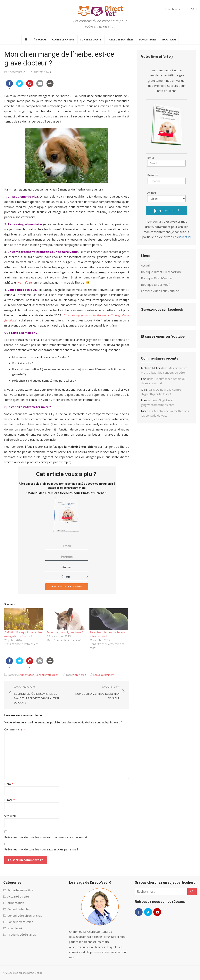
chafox (38, 72)
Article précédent (38, 695)
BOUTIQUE (169, 39)
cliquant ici (184, 237)
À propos (40, 39)
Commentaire (15, 729)
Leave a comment (104, 675)
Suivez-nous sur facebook (162, 309)
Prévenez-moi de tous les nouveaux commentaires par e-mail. (46, 837)
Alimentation (27, 675)
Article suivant (95, 693)
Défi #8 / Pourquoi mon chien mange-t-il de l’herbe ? (23, 634)
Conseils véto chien (47, 675)
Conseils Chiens (63, 39)
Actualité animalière (20, 890)
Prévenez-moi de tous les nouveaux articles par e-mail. (41, 849)
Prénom (153, 175)
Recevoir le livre (67, 587)
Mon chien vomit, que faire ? (65, 632)
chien (75, 675)
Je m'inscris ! (166, 210)
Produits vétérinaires (22, 934)
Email (151, 158)
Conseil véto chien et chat (25, 916)
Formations (148, 39)
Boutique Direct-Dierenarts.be (161, 272)
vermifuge (25, 282)
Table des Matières (120, 39)
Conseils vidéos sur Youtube (160, 291)
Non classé (15, 928)
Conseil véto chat (19, 909)
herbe (83, 675)
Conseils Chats (91, 39)
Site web (10, 816)
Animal (67, 567)
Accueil (146, 265)
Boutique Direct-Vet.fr (156, 285)
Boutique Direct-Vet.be (157, 278)
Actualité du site (18, 896)
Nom (9, 784)
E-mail (10, 800)
